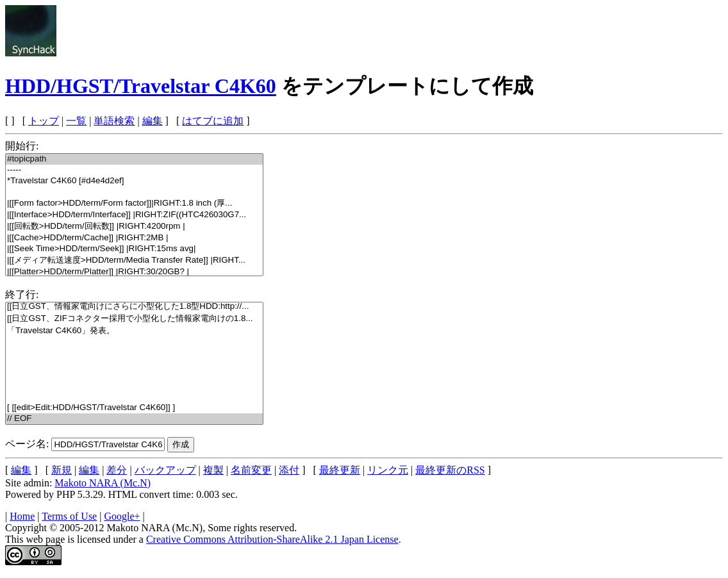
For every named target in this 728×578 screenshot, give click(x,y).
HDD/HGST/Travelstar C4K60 (141, 86)
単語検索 (114, 121)
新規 (62, 470)
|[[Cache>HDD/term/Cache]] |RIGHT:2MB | (134, 238)
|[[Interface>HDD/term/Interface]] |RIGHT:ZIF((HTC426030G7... (134, 215)
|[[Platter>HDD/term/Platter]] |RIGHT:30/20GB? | (134, 272)
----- (134, 170)
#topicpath (134, 159)
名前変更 (251, 470)
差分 (117, 470)
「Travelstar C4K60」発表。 (134, 331)
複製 (213, 470)
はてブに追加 (213, 121)
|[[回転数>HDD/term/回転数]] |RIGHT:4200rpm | (134, 227)
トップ (44, 121)
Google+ (122, 516)
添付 (289, 470)
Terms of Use (69, 516)
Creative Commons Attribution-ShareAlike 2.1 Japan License (272, 539)
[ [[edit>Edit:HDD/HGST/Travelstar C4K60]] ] (134, 408)
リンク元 (388, 470)
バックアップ (165, 470)
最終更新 (340, 470)
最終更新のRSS (450, 470)
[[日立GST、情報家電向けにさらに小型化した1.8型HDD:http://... (134, 307)
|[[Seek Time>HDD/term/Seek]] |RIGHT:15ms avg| (134, 249)
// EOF (134, 419)
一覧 (76, 121)
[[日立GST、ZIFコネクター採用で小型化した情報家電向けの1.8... (134, 319)
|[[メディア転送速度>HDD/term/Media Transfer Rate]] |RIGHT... (134, 260)
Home (22, 516)
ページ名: (27, 444)
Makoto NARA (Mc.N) (103, 483)
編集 (153, 121)
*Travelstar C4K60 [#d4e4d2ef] (134, 181)
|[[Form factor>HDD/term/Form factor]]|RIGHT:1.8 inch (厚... (134, 203)
